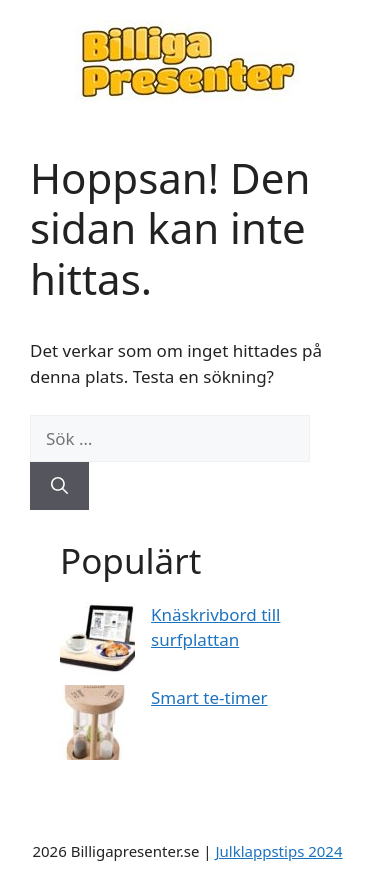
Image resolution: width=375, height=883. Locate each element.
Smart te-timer (209, 697)
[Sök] (59, 486)
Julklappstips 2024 (278, 851)
